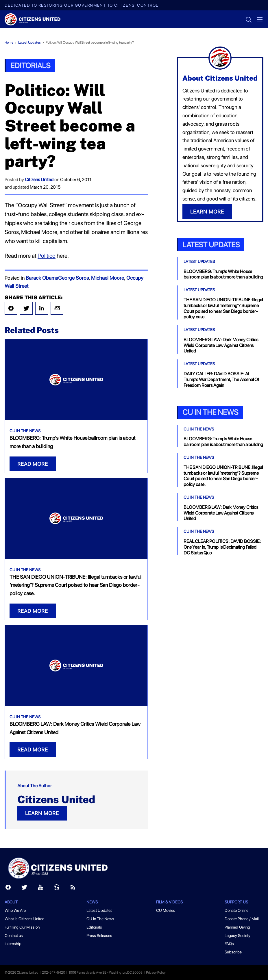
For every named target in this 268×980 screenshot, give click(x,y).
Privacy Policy (156, 972)
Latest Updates (29, 42)
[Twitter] (24, 889)
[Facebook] (8, 889)
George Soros (73, 278)
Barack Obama (42, 278)
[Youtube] (40, 889)
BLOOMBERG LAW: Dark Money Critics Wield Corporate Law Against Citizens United (221, 345)
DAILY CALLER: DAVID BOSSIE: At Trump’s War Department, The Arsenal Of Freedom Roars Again (221, 379)
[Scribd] (57, 889)
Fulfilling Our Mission (22, 927)
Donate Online (236, 910)
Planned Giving (237, 927)
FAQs (229, 944)
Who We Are (15, 910)
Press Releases (99, 936)
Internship (13, 944)
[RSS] (73, 889)
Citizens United (39, 180)
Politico (47, 256)
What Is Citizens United (25, 919)
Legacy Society (237, 936)
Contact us (14, 936)
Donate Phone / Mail (242, 919)
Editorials (30, 65)
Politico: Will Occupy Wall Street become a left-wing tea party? (90, 42)
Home (9, 42)
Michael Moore (108, 278)
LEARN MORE (42, 813)
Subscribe (233, 952)
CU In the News (210, 412)
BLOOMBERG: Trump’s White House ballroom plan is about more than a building (223, 274)
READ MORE (33, 464)
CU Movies (166, 910)
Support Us (236, 902)
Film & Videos (169, 902)
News (92, 902)
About (11, 902)
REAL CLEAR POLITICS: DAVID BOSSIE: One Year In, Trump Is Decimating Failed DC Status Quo (222, 547)
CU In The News (25, 431)
